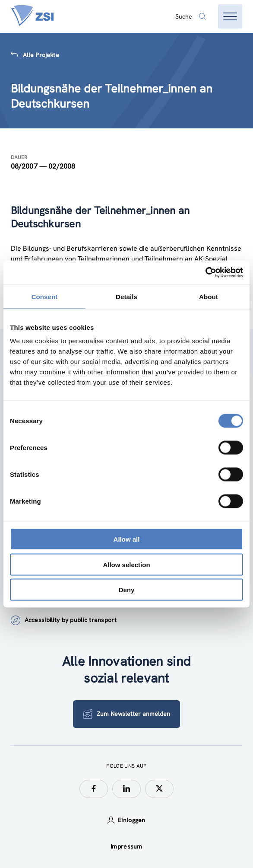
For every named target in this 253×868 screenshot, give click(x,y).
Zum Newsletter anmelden (126, 714)
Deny (127, 590)
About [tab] (209, 296)
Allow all (127, 539)
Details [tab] (126, 296)
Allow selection (126, 564)
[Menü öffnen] (230, 16)
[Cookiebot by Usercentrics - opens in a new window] (205, 273)
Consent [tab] (45, 296)
